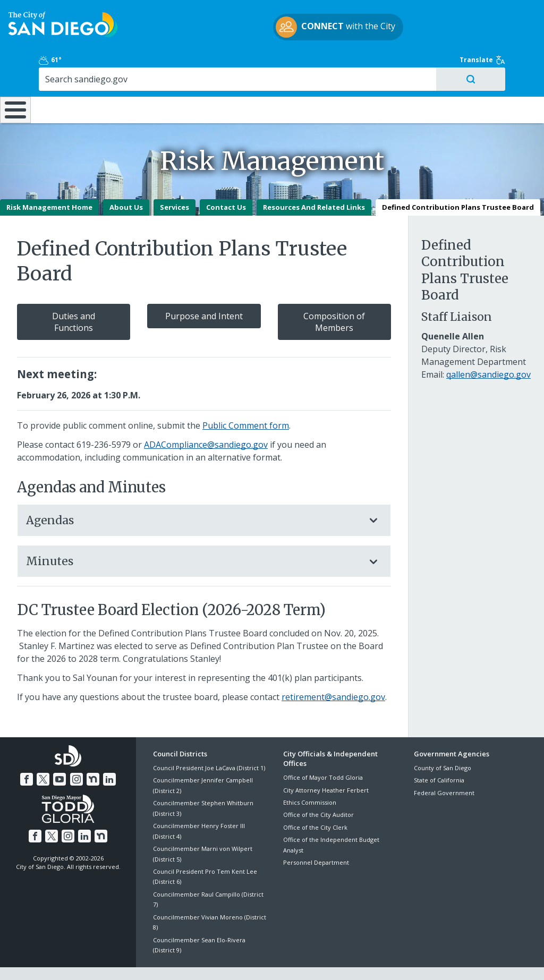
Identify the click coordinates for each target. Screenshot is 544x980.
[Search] (476, 42)
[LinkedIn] (107, 751)
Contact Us (226, 180)
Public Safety (409, 74)
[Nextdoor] (91, 751)
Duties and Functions (74, 295)
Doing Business (235, 74)
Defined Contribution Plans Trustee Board (458, 180)
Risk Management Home (49, 180)
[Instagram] (76, 751)
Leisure (70, 74)
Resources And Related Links (314, 180)
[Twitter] (45, 751)
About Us (126, 180)
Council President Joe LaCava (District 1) (209, 741)
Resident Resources (154, 74)
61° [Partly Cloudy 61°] (424, 18)
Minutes (193, 534)
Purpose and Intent (204, 289)
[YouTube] (60, 751)
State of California (439, 753)
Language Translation (318, 960)
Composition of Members (334, 295)
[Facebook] (29, 751)
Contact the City (391, 960)
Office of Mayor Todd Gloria (323, 750)
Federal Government (444, 766)
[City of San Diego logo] (63, 30)
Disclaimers (141, 960)
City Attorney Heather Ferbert (326, 763)
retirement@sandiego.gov (333, 670)
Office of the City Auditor (318, 787)
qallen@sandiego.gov (488, 347)
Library (318, 74)
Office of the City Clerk (315, 800)
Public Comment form (246, 398)
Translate (505, 18)
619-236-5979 (104, 417)
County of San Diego (443, 741)
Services (175, 180)
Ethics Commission (310, 775)
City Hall (499, 74)
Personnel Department (316, 835)
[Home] (14, 79)
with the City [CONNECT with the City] (270, 33)
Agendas (193, 493)
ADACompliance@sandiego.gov (206, 417)
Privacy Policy (195, 960)
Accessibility (249, 960)
